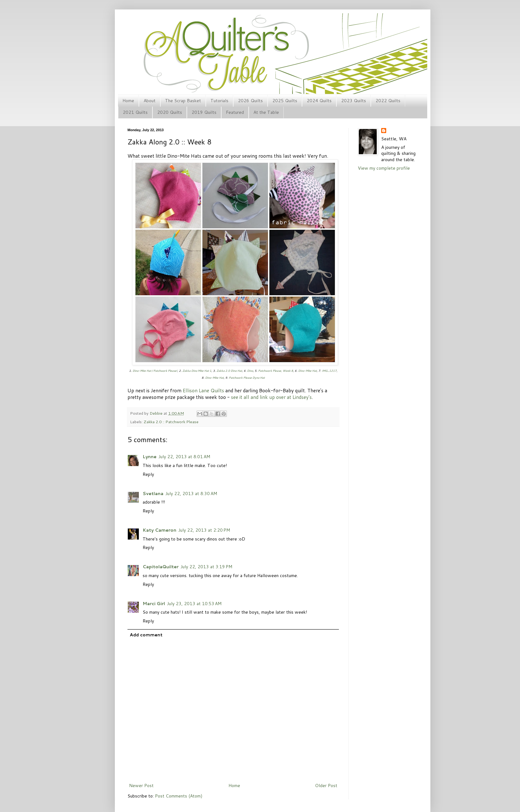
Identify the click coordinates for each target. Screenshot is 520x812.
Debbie (157, 413)
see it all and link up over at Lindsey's (271, 397)
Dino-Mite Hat (307, 371)
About (150, 101)
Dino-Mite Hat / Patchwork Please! (155, 371)
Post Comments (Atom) (179, 796)
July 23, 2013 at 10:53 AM (194, 604)
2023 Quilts (354, 101)
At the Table (266, 112)
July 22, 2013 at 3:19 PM (206, 567)
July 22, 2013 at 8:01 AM (184, 457)
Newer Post (141, 786)
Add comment (146, 635)
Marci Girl (154, 604)
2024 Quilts (319, 101)
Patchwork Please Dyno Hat (247, 378)
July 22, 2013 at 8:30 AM (191, 494)
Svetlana (153, 494)
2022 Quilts (388, 101)
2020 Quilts (170, 112)
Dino (250, 371)
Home (128, 101)
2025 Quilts (285, 101)
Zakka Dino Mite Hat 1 (197, 371)
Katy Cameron (160, 530)
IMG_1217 (329, 371)
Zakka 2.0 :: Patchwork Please (171, 422)
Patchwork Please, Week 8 (276, 371)
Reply (148, 474)
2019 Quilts (204, 112)
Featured (235, 112)
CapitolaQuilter (161, 567)
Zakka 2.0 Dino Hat (229, 371)
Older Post (326, 786)
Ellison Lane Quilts (203, 390)
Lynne (150, 457)
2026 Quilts (250, 101)
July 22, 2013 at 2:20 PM (204, 530)
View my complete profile (384, 168)
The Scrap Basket (183, 101)
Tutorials (219, 101)
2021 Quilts (135, 112)
